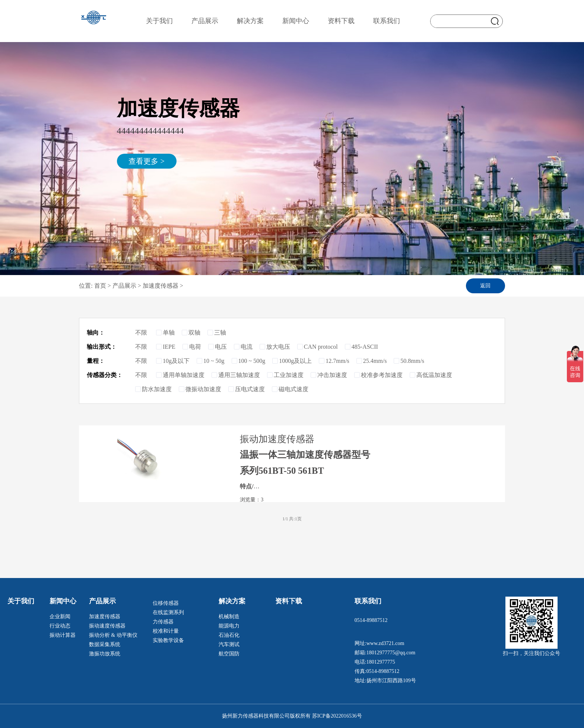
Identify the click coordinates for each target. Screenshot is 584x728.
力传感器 (163, 622)
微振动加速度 (200, 389)
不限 (145, 333)
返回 (485, 286)
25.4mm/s (372, 361)
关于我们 (159, 21)
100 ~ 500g (249, 361)
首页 (101, 286)
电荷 (192, 347)
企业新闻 (60, 617)
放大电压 (275, 347)
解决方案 (250, 21)
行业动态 (60, 626)
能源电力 (229, 626)
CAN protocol (318, 347)
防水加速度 (153, 389)
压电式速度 (247, 389)
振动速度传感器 (107, 626)
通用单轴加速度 (180, 375)
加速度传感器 (161, 286)
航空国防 (229, 654)
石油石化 (229, 635)
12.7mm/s (334, 361)
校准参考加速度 (378, 375)
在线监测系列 (168, 612)
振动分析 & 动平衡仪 (113, 635)
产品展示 (205, 21)
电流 (243, 347)
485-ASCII (361, 347)
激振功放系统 (105, 654)
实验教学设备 (168, 640)
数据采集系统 (105, 644)
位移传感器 (166, 603)
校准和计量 (166, 631)
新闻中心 (296, 21)
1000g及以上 (292, 361)
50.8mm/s (409, 361)
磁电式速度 (290, 389)
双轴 (191, 333)
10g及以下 (173, 361)
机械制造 (229, 617)
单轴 (165, 333)
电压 (218, 347)
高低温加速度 (431, 375)
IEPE (166, 347)
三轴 (217, 333)
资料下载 (341, 21)
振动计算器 (63, 635)
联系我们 (387, 21)
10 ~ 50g (211, 361)
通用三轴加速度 (236, 375)
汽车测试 (229, 644)
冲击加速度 (329, 375)
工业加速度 (285, 375)
